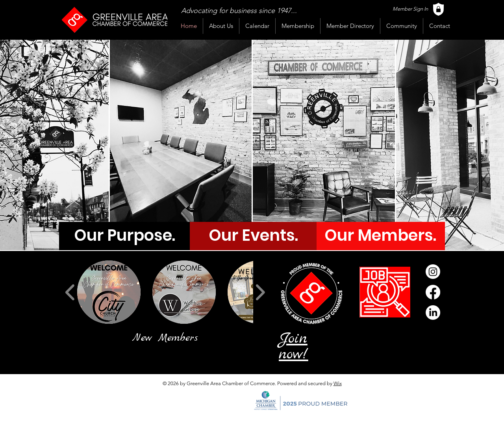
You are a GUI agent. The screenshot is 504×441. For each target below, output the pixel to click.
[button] (109, 292)
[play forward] (260, 292)
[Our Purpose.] (125, 235)
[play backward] (70, 292)
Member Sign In (410, 9)
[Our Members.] (380, 235)
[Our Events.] (253, 235)
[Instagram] (433, 272)
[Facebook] (433, 292)
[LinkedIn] (433, 313)
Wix (338, 383)
